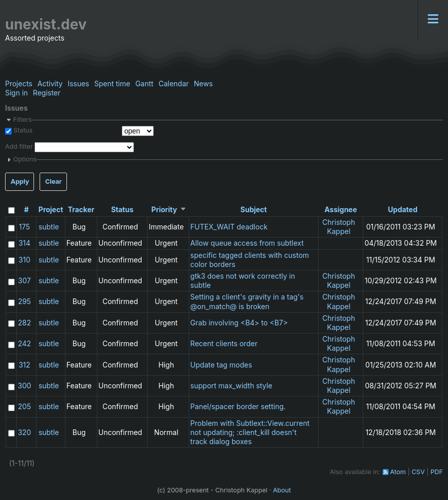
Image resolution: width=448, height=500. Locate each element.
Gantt (145, 84)
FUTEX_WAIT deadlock (229, 227)
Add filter (19, 146)
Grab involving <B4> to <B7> (239, 323)
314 (24, 243)
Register (47, 93)
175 (24, 227)
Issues (78, 84)
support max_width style (231, 386)
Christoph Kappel (338, 227)
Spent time (112, 84)
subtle (49, 227)
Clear (54, 181)
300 (24, 386)
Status (22, 130)
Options (25, 159)
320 (24, 432)
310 (25, 260)
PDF (437, 472)
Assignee (341, 209)
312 (25, 365)
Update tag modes (221, 365)
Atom (398, 472)
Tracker (81, 209)
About (282, 490)
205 (24, 406)
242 (24, 343)
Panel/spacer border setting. (238, 406)
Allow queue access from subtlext (247, 243)
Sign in (16, 93)
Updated (403, 209)
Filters (22, 120)
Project (51, 209)
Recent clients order (224, 343)
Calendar (174, 84)
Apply (20, 181)
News (203, 84)
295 (24, 301)
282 (24, 323)
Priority (164, 209)
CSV (418, 472)
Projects (19, 84)
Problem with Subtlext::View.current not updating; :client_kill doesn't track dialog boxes (250, 432)
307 (25, 280)
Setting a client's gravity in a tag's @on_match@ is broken (247, 301)
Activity (50, 84)
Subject (254, 209)
